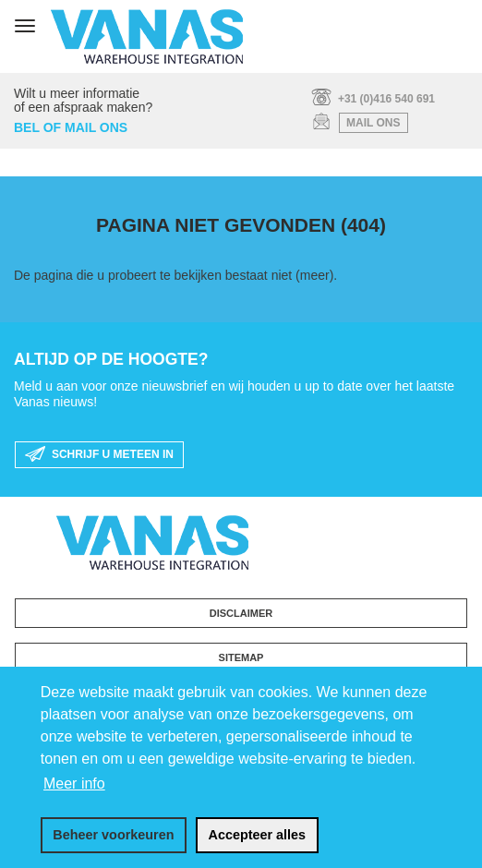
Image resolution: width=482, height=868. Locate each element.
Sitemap (241, 657)
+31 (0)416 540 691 (386, 99)
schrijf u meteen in (99, 455)
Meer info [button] (74, 784)
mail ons (373, 123)
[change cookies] (114, 836)
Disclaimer (241, 613)
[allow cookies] (257, 836)
